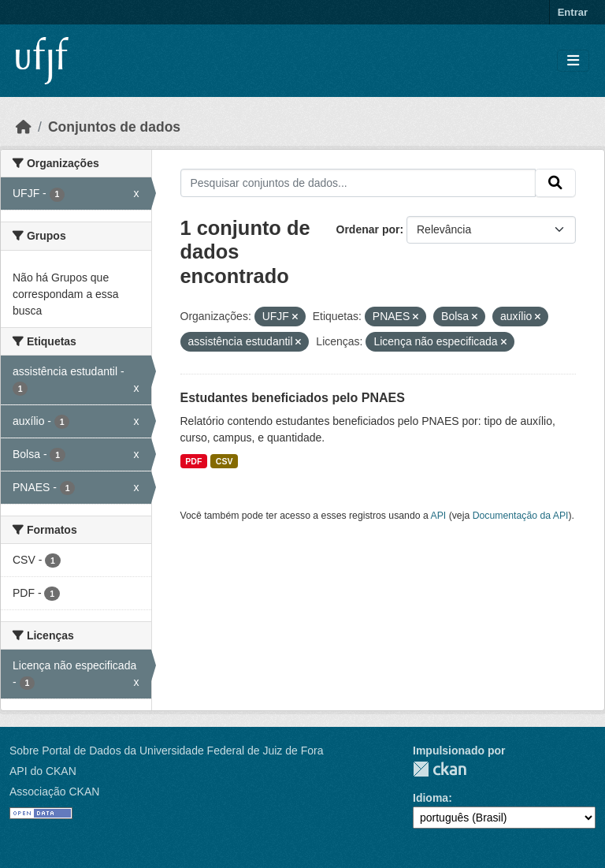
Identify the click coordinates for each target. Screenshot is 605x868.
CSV (225, 461)
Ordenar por (368, 229)
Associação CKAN (54, 792)
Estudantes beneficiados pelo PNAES (293, 398)
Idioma (431, 798)
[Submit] (555, 183)
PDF (193, 461)
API (439, 516)
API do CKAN (43, 771)
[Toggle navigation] (573, 61)
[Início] (24, 127)
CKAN (440, 769)
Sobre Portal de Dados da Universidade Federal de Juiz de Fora (166, 751)
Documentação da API (521, 516)
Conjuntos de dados (114, 127)
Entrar (573, 12)
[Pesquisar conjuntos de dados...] (358, 183)
